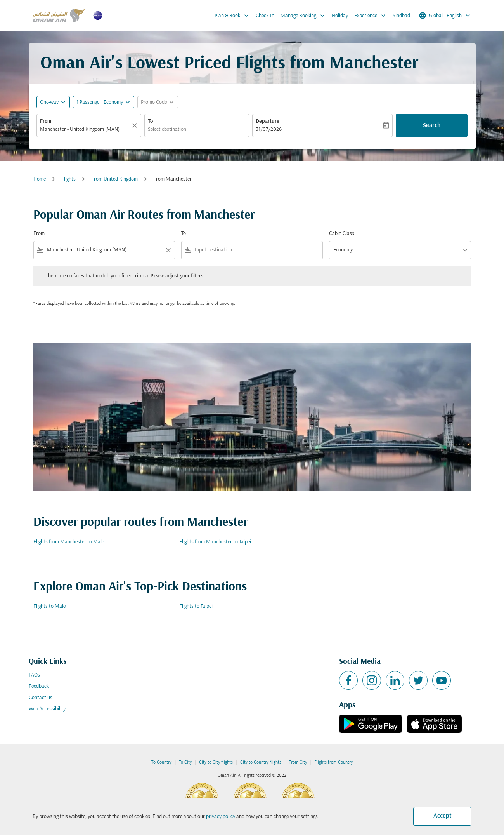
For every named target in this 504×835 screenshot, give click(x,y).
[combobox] (85, 130)
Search (432, 125)
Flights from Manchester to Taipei (215, 542)
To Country (161, 762)
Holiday (340, 16)
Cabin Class (342, 234)
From (46, 121)
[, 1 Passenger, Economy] (100, 102)
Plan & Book (234, 16)
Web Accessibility (47, 709)
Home (40, 179)
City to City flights (216, 762)
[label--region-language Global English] (445, 16)
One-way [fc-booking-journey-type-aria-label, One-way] (49, 102)
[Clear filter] (168, 250)
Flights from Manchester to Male (69, 542)
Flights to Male (49, 606)
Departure (268, 121)
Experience (372, 16)
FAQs (34, 675)
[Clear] (136, 125)
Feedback (39, 686)
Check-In (265, 16)
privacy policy (221, 817)
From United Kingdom (114, 179)
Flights (68, 179)
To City (185, 762)
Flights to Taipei (196, 606)
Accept (443, 816)
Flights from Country (333, 762)
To (150, 121)
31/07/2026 (269, 130)
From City (298, 762)
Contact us (41, 698)
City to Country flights (261, 762)
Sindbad (401, 16)
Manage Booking (305, 16)
